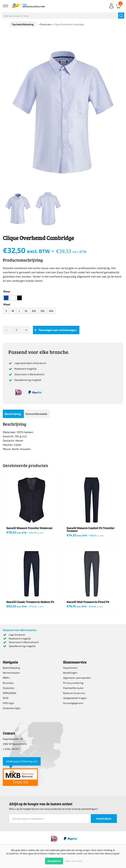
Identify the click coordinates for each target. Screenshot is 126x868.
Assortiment (70, 668)
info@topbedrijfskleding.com (22, 761)
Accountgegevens (73, 703)
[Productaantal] (16, 330)
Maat (7, 304)
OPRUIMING (10, 693)
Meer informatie (74, 861)
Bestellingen (70, 673)
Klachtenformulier (74, 688)
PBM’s (6, 678)
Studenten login (12, 708)
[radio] (6, 298)
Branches (8, 683)
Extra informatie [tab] (36, 414)
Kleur (7, 291)
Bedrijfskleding (11, 668)
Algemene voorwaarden (77, 678)
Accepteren (54, 861)
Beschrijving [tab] (13, 414)
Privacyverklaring (73, 683)
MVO (6, 698)
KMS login (8, 703)
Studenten (9, 688)
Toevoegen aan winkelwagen (58, 330)
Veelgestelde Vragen (75, 698)
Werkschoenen (11, 673)
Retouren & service (74, 693)
